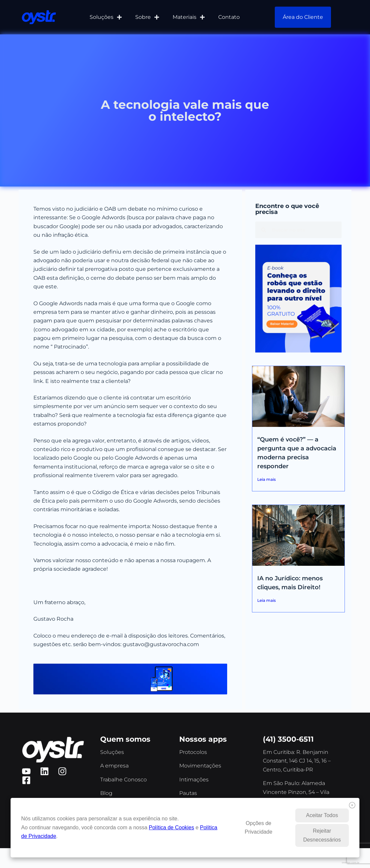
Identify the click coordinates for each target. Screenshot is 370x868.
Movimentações (200, 766)
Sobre (147, 17)
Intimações (194, 780)
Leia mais (267, 479)
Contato (229, 17)
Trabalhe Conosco (123, 780)
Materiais (189, 17)
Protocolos (193, 752)
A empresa (114, 766)
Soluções (106, 17)
